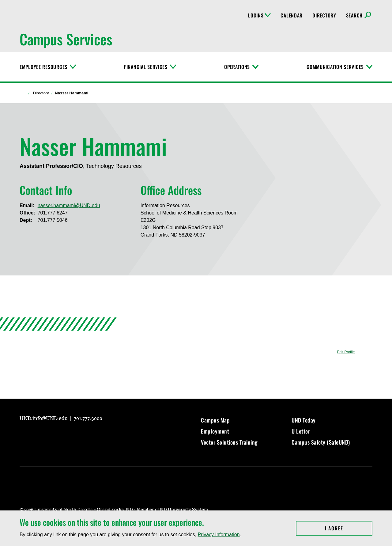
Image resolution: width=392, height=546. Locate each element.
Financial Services (146, 67)
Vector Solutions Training (229, 442)
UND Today (304, 420)
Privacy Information (219, 535)
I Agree (349, 528)
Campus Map (215, 420)
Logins (259, 15)
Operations (237, 67)
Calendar (292, 15)
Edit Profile (346, 352)
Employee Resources (43, 67)
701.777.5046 (53, 220)
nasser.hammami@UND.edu (69, 205)
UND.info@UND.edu (44, 419)
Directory (324, 15)
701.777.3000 (88, 419)
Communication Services (335, 67)
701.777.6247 (53, 213)
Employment (215, 431)
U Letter (301, 431)
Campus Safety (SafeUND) (321, 442)
